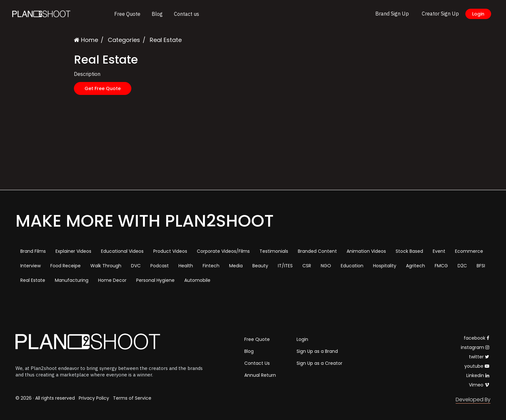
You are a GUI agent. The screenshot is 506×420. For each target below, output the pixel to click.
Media (236, 266)
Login (478, 14)
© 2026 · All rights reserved (45, 398)
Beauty (260, 266)
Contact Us (257, 363)
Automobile (197, 280)
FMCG (441, 266)
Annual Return (260, 375)
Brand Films (33, 251)
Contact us (187, 14)
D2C (462, 266)
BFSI (481, 266)
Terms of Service (132, 398)
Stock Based (409, 251)
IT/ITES (285, 266)
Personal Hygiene (155, 280)
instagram (475, 347)
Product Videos (170, 251)
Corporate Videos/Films (223, 251)
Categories (124, 40)
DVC (136, 266)
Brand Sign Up (392, 14)
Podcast (160, 266)
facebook (476, 338)
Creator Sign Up (440, 14)
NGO (326, 266)
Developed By (473, 400)
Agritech (415, 266)
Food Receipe (66, 266)
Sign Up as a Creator (319, 363)
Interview (30, 266)
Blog (157, 14)
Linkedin (478, 375)
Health (186, 266)
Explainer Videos (73, 251)
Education (352, 266)
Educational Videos (122, 251)
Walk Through (106, 266)
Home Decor (112, 280)
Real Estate (33, 280)
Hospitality (385, 266)
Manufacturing (72, 280)
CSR (307, 266)
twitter (479, 357)
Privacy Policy (94, 398)
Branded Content (317, 251)
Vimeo (479, 385)
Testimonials (274, 251)
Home (86, 40)
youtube (477, 366)
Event (439, 251)
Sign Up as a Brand (317, 351)
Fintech (211, 266)
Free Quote (127, 14)
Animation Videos (366, 251)
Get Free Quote (103, 88)
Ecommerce (469, 251)
